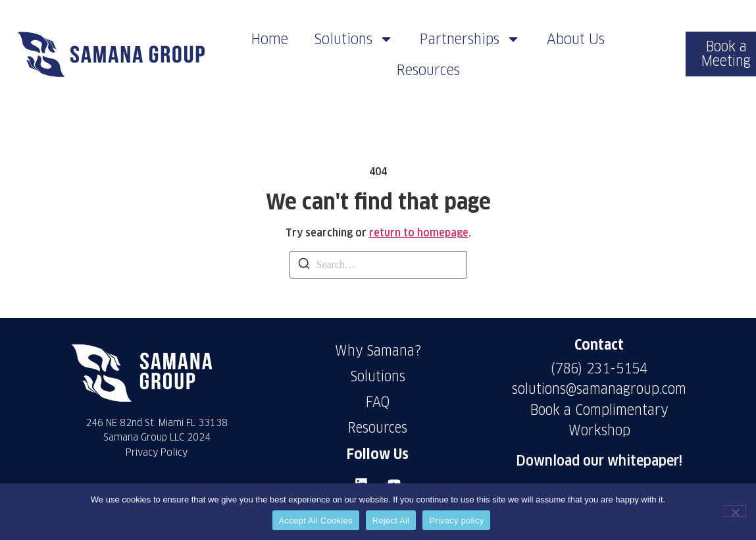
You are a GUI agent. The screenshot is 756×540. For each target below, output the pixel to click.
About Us (576, 39)
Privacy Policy (157, 452)
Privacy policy (456, 521)
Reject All (391, 521)
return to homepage (419, 233)
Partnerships (470, 39)
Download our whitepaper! (599, 461)
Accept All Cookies (316, 521)
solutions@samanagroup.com (599, 389)
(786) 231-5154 (599, 368)
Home (270, 39)
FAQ (378, 402)
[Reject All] (735, 511)
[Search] (304, 266)
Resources (428, 70)
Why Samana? (378, 351)
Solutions (354, 39)
